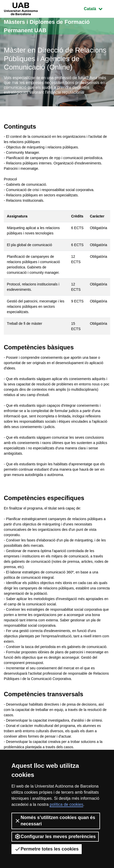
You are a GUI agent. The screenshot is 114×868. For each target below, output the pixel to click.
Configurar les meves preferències (55, 837)
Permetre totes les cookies (47, 849)
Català (97, 8)
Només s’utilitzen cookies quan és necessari (55, 821)
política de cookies (66, 804)
